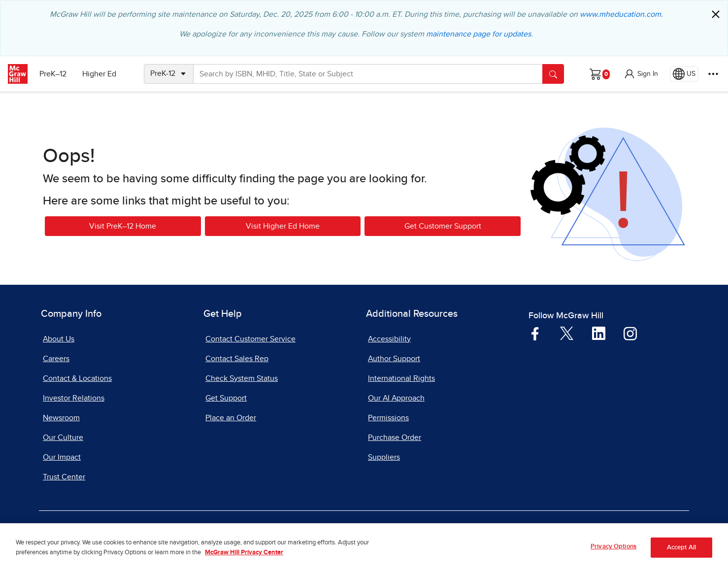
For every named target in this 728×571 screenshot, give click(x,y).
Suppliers (384, 457)
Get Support (226, 398)
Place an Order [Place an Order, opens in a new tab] (231, 418)
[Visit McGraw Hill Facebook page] (535, 333)
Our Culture (63, 437)
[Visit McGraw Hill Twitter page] (567, 333)
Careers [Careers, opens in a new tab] (56, 359)
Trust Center (64, 477)
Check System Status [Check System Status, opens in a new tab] (242, 378)
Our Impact (62, 457)
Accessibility (389, 339)
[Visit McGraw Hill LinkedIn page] (599, 333)
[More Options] (713, 74)
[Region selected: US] (684, 74)
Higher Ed (99, 74)
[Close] (716, 14)
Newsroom (61, 418)
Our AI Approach (396, 398)
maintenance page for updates (479, 34)
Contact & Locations (77, 378)
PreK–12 (53, 74)
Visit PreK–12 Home (123, 226)
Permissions (388, 418)
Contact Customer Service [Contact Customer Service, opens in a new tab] (250, 339)
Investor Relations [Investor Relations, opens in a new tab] (74, 398)
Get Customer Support (443, 226)
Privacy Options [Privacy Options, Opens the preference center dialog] (613, 553)
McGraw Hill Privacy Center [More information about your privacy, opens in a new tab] (244, 558)
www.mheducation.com (620, 14)
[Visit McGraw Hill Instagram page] (630, 333)
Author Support (394, 359)
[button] (641, 74)
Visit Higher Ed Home (283, 226)
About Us (59, 339)
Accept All (681, 554)
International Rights (401, 378)
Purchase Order (395, 437)
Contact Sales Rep (237, 359)
